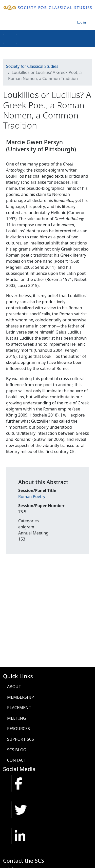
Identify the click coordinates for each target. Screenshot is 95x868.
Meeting (16, 718)
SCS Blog (17, 750)
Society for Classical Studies (32, 66)
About (14, 687)
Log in (81, 22)
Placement (19, 708)
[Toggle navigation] (10, 39)
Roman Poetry (32, 497)
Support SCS (21, 739)
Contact (17, 760)
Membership (21, 697)
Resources (18, 729)
